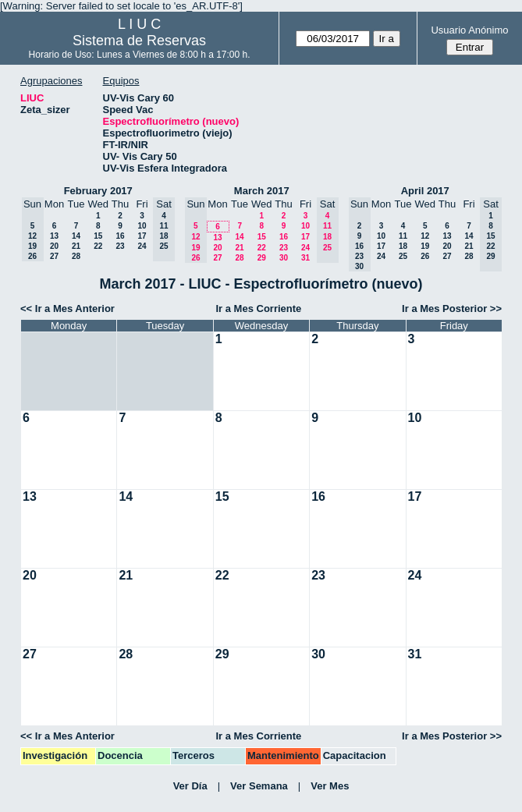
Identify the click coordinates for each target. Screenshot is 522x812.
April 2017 (425, 191)
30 (284, 258)
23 (120, 246)
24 (142, 246)
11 (403, 236)
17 (142, 236)
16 (120, 236)
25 (403, 256)
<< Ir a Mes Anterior (67, 308)
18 (403, 246)
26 (425, 256)
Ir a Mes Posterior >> (452, 308)
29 (262, 258)
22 (98, 246)
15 (98, 236)
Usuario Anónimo (469, 30)
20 (54, 246)
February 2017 (98, 191)
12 (425, 236)
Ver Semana (259, 786)
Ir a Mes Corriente (259, 308)
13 (54, 236)
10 (142, 226)
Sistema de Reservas (139, 41)
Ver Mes (330, 786)
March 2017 (262, 191)
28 (76, 256)
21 (76, 246)
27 (54, 256)
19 (425, 246)
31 (305, 258)
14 (76, 236)
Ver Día (190, 786)
